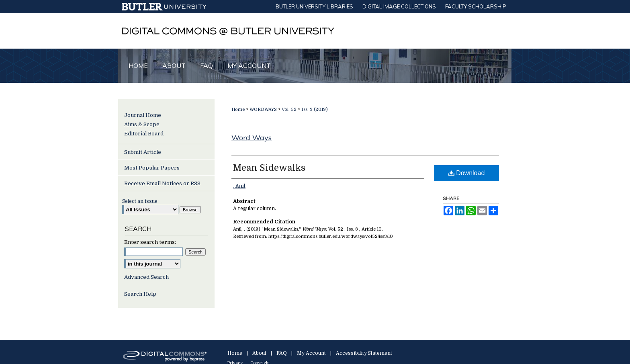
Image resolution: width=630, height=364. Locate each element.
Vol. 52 (289, 109)
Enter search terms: (150, 242)
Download (467, 173)
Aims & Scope (142, 124)
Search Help (140, 294)
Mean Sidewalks (269, 168)
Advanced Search (146, 277)
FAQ (282, 353)
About (259, 353)
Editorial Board (144, 134)
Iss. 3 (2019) (315, 109)
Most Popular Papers (152, 168)
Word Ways (252, 138)
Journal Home (143, 115)
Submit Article (143, 152)
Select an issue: (140, 201)
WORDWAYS (263, 109)
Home (238, 109)
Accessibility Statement (364, 353)
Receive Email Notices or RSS (162, 183)
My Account (311, 353)
